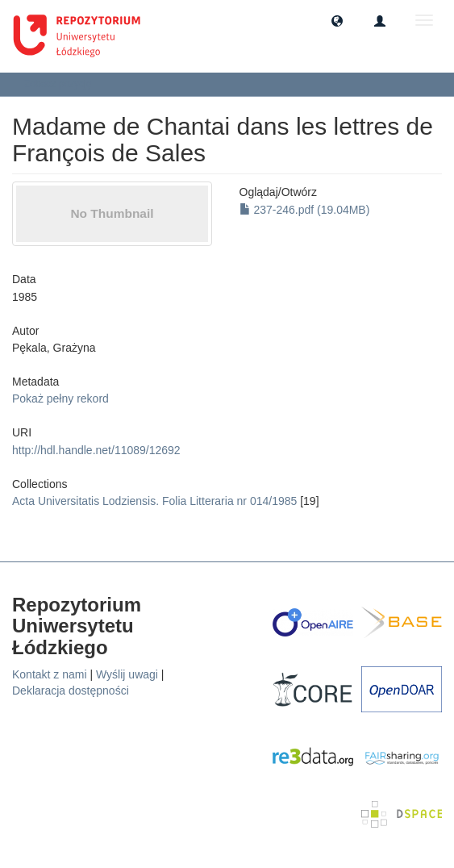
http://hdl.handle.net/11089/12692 (96, 450)
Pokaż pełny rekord (60, 399)
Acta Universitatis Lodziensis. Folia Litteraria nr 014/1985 (154, 501)
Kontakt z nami (50, 674)
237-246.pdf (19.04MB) (305, 210)
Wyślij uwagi (127, 674)
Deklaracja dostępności (71, 691)
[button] (337, 20)
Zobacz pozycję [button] (63, 84)
